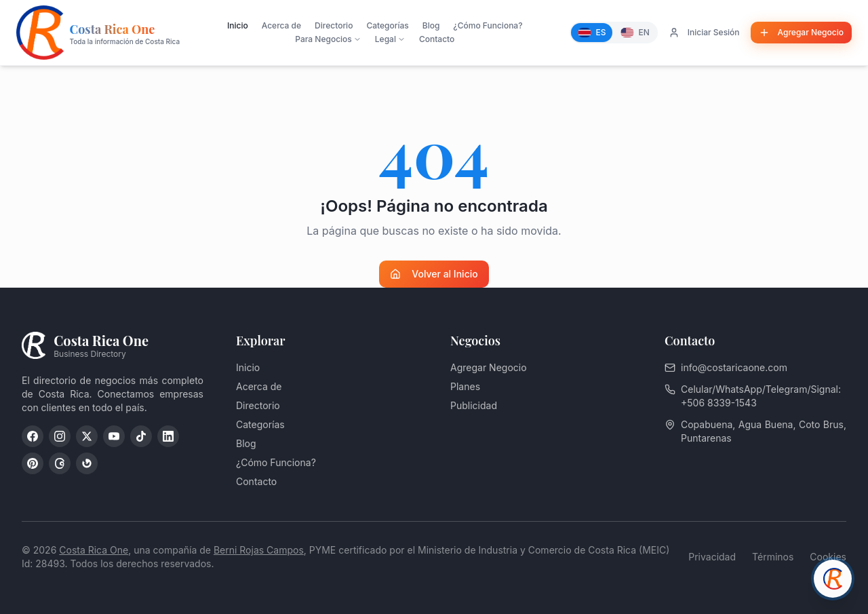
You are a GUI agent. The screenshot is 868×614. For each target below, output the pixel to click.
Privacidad (712, 557)
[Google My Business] (87, 463)
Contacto (437, 39)
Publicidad (474, 405)
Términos (773, 557)
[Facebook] (33, 436)
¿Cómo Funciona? (488, 25)
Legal (390, 39)
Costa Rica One (94, 550)
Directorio (334, 25)
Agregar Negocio (489, 367)
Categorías (387, 25)
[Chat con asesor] (833, 579)
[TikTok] (141, 436)
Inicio (238, 25)
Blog (431, 25)
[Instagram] (60, 436)
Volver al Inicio (434, 274)
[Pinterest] (33, 463)
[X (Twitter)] (87, 436)
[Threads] (60, 463)
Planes (465, 386)
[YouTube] (114, 436)
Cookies (828, 557)
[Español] (592, 33)
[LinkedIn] (168, 436)
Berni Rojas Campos (259, 550)
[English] (635, 33)
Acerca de (281, 25)
